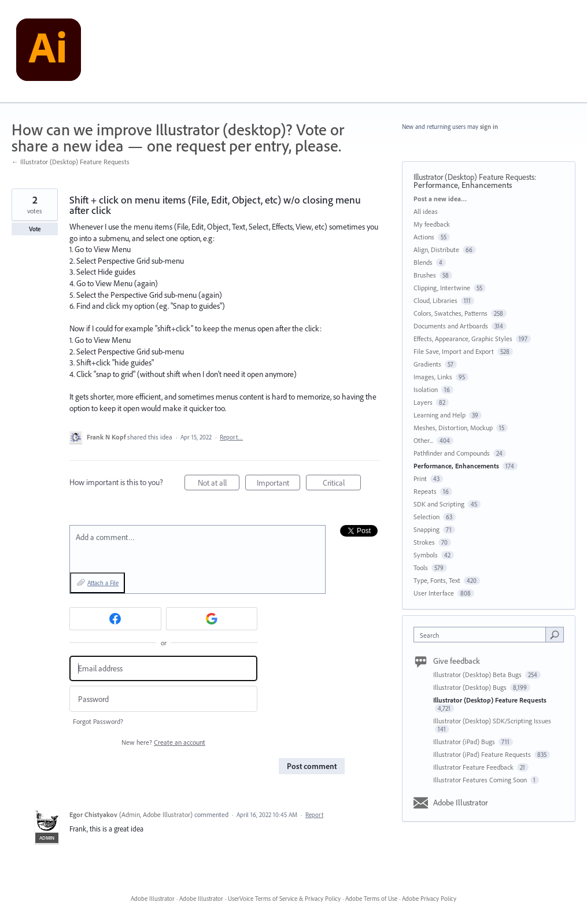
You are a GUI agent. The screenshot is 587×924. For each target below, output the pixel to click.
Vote (35, 229)
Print (420, 478)
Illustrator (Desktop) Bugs (471, 687)
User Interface (434, 593)
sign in (489, 127)
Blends (423, 262)
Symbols (426, 555)
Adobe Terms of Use (371, 899)
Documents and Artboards (451, 326)
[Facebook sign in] (115, 619)
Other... (423, 440)
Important (279, 484)
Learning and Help (440, 415)
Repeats (425, 491)
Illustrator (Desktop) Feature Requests (474, 177)
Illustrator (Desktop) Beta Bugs (478, 674)
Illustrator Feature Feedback (474, 767)
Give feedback (457, 661)
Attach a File (103, 583)
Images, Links (433, 377)
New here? (163, 742)
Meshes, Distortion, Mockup (453, 428)
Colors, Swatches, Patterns (451, 313)
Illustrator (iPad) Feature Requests (483, 754)
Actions (424, 237)
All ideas (426, 211)
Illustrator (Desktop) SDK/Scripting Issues (492, 721)
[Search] (555, 634)
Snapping (427, 529)
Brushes (425, 275)
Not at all (219, 484)
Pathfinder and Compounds (452, 453)
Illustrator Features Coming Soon (481, 780)
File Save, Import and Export (454, 351)
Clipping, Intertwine (442, 288)
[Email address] (163, 669)
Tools (421, 568)
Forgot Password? (98, 721)
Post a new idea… (440, 199)
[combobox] (482, 635)
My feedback (432, 224)
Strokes (424, 542)
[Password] (163, 699)
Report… (231, 437)
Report (314, 815)
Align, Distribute (436, 250)
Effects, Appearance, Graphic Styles (463, 339)
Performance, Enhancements (463, 185)
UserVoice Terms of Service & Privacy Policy (284, 899)
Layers (423, 402)
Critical (342, 484)
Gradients (427, 364)
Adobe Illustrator (461, 803)
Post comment (312, 766)
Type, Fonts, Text (437, 580)
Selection (427, 517)
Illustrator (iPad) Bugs (465, 742)
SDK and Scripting (439, 504)
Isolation (426, 389)
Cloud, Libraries (435, 300)
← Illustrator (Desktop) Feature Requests (71, 162)
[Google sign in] (212, 619)
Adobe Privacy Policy (429, 899)
